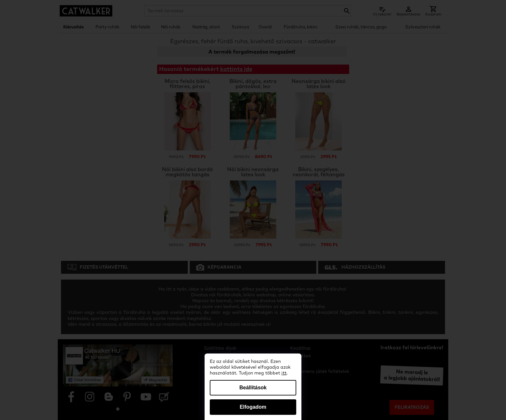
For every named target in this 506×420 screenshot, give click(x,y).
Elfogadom (253, 407)
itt (284, 373)
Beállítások (253, 388)
